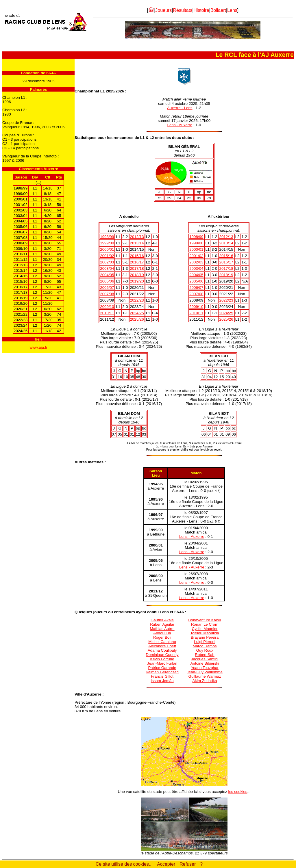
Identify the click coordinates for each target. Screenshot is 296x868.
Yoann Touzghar (205, 668)
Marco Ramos (205, 646)
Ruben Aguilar (162, 624)
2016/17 (137, 262)
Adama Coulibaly (162, 650)
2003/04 (107, 268)
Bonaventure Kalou (205, 620)
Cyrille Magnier (205, 629)
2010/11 (107, 313)
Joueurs (163, 10)
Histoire (201, 10)
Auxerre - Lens (180, 108)
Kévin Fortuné (162, 659)
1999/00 (107, 243)
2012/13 (137, 237)
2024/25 (137, 313)
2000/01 (107, 249)
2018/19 (137, 275)
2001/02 (107, 256)
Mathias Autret (162, 629)
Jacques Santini (205, 659)
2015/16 (137, 256)
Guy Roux (205, 650)
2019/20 (137, 281)
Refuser (188, 864)
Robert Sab (205, 655)
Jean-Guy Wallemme (205, 672)
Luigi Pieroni (205, 642)
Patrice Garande (162, 668)
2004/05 (107, 275)
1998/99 (107, 237)
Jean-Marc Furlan (162, 663)
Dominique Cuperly (162, 655)
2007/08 (107, 294)
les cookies (238, 792)
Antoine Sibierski (205, 663)
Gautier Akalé (162, 620)
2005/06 (107, 281)
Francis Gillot (162, 676)
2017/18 (137, 268)
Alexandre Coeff (162, 646)
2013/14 (137, 243)
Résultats (183, 10)
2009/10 (107, 307)
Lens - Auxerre (180, 125)
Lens (232, 10)
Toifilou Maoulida (205, 633)
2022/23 (137, 300)
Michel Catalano (162, 642)
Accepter (166, 864)
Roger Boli (162, 637)
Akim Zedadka (205, 681)
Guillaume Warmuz (205, 676)
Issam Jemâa (162, 681)
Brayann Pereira (205, 637)
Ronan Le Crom (205, 624)
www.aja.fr (38, 347)
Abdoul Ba (162, 633)
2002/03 (107, 262)
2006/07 (107, 288)
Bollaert (218, 10)
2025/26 (137, 319)
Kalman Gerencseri (162, 672)
